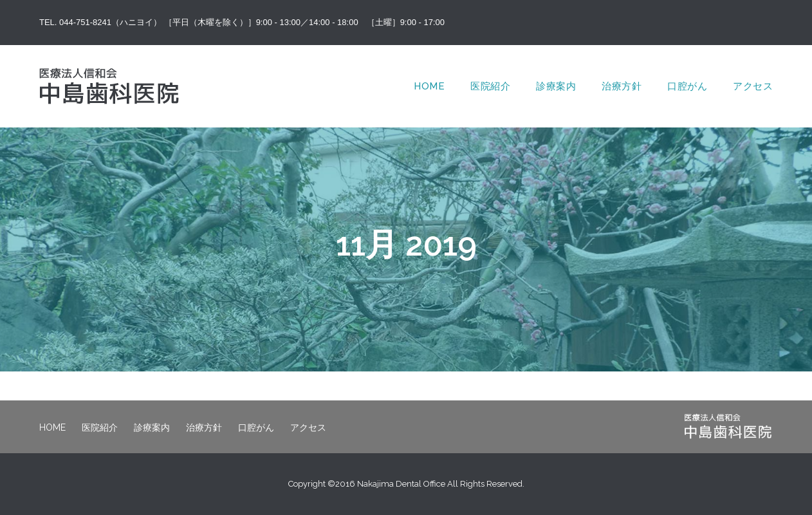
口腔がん (687, 86)
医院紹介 (490, 86)
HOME (429, 86)
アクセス (753, 86)
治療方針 (622, 86)
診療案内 (556, 86)
